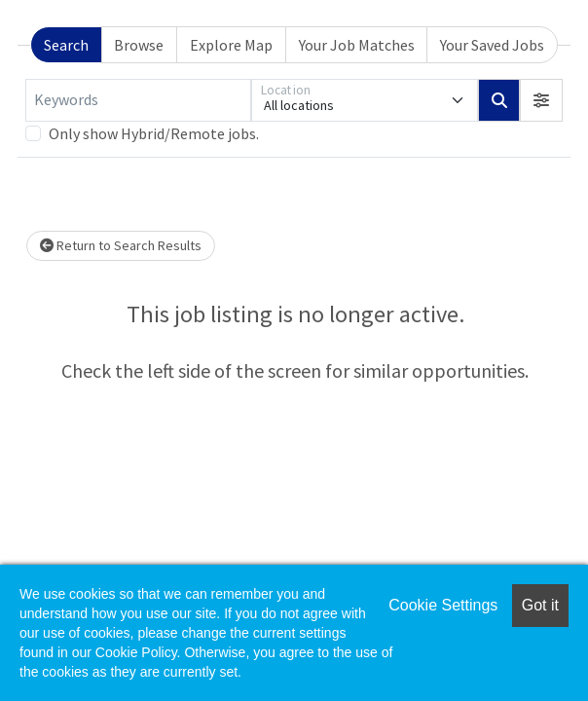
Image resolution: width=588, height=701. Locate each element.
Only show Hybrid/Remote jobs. (154, 133)
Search (66, 45)
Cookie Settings (443, 605)
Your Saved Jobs (492, 45)
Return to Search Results (121, 245)
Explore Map (231, 45)
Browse (139, 45)
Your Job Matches (357, 45)
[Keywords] (138, 100)
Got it (540, 605)
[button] (541, 100)
